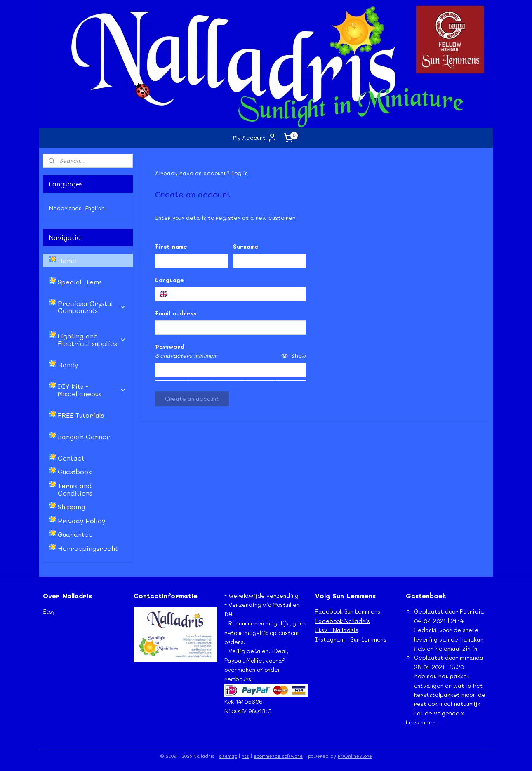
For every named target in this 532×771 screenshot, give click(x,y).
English (95, 208)
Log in (239, 173)
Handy (68, 365)
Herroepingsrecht (88, 548)
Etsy (49, 611)
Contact (71, 458)
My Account (255, 138)
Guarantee (75, 534)
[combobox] (230, 294)
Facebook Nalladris (343, 621)
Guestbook (75, 471)
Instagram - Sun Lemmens (351, 639)
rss (245, 756)
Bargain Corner (84, 436)
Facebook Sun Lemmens (348, 611)
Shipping (72, 507)
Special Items (80, 282)
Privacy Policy (81, 521)
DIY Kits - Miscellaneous (92, 390)
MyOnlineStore (355, 756)
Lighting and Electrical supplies (92, 340)
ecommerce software (278, 756)
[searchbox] (230, 294)
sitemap (228, 756)
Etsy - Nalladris (337, 630)
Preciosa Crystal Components (92, 307)
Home (67, 260)
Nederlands (65, 208)
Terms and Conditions (75, 489)
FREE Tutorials (81, 415)
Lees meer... (423, 722)
